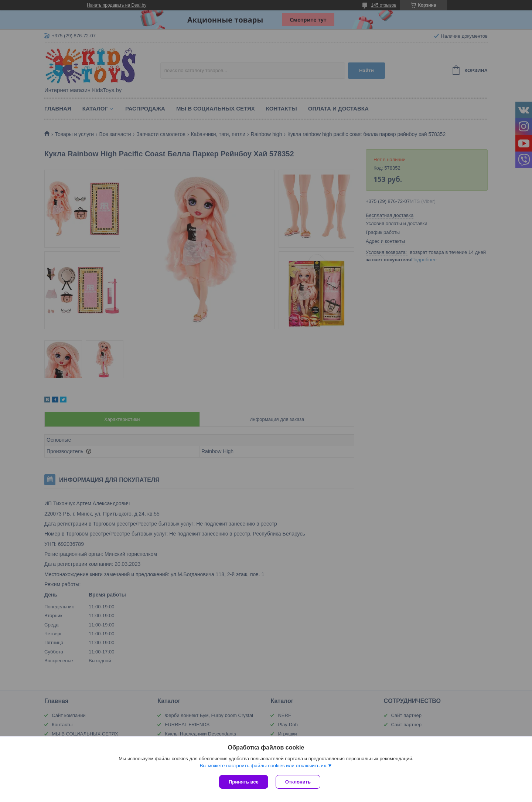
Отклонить (298, 782)
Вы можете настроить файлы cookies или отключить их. (263, 766)
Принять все (244, 782)
